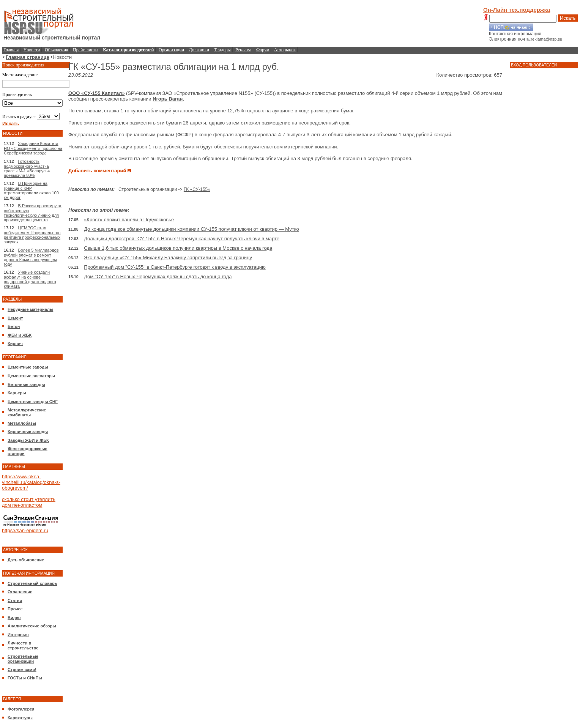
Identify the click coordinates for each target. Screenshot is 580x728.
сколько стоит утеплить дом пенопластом (29, 502)
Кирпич (15, 344)
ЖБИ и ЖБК (20, 335)
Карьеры (17, 393)
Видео (14, 618)
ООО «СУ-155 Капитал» (96, 93)
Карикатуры (20, 718)
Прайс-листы (86, 50)
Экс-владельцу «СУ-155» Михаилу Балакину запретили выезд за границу (168, 258)
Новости (32, 50)
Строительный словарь (32, 583)
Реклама (243, 50)
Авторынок (285, 50)
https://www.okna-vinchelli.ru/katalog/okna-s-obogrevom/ (31, 482)
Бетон (14, 326)
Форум (263, 50)
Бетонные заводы (26, 384)
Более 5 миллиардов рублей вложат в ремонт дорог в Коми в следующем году (31, 257)
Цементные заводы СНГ (33, 402)
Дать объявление (26, 560)
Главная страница (28, 57)
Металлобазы (22, 423)
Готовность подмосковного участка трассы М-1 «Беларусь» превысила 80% (27, 168)
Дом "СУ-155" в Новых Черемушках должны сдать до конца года (158, 277)
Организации (171, 50)
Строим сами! (22, 670)
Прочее (15, 609)
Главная (11, 50)
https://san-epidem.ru (25, 530)
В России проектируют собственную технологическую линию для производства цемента (33, 213)
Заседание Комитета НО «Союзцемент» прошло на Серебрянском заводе (33, 148)
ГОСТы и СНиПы (25, 678)
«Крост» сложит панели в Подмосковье (129, 220)
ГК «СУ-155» (197, 189)
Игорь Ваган (168, 99)
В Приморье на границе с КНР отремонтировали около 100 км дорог (31, 190)
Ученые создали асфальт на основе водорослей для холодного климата (30, 279)
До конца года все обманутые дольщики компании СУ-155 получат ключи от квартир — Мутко (191, 229)
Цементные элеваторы (31, 376)
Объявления (56, 50)
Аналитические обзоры (32, 626)
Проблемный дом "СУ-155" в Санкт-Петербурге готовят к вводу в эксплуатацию (175, 267)
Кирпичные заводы (28, 432)
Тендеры (222, 50)
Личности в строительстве (23, 645)
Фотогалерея (21, 709)
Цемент (15, 318)
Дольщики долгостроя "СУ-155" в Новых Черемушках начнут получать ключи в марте (182, 239)
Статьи (15, 600)
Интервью (18, 635)
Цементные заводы (28, 367)
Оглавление (20, 592)
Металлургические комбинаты (27, 412)
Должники (199, 50)
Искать (568, 18)
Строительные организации (23, 659)
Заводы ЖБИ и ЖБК (28, 440)
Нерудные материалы (30, 309)
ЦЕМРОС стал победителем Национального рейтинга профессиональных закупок (32, 235)
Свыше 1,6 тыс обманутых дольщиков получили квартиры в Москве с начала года (178, 248)
